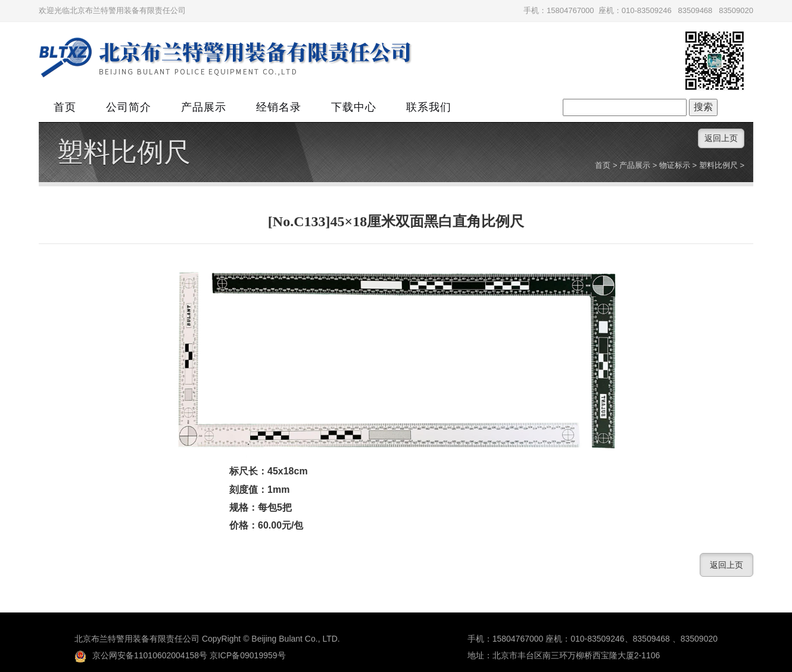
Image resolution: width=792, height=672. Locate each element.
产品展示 (204, 107)
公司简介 (129, 107)
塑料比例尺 (124, 152)
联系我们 (429, 107)
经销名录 (279, 107)
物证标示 (675, 165)
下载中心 (354, 107)
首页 (65, 107)
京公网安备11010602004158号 (141, 655)
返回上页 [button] (721, 138)
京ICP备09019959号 (248, 655)
